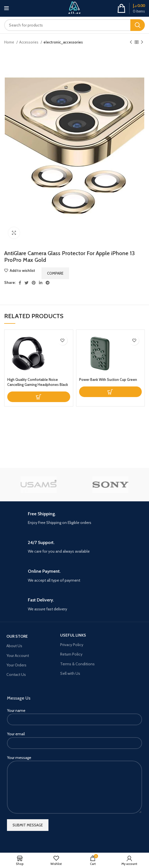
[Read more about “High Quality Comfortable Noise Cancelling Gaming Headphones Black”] (39, 397)
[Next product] (142, 42)
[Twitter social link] (26, 283)
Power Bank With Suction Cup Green (108, 380)
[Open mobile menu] (7, 8)
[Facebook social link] (20, 283)
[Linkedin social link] (41, 283)
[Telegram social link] (48, 283)
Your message (74, 772)
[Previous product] (131, 42)
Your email (74, 738)
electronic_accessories (63, 42)
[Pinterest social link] (34, 283)
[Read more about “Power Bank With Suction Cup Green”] (111, 392)
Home (10, 42)
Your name (74, 715)
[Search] (74, 25)
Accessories (29, 42)
